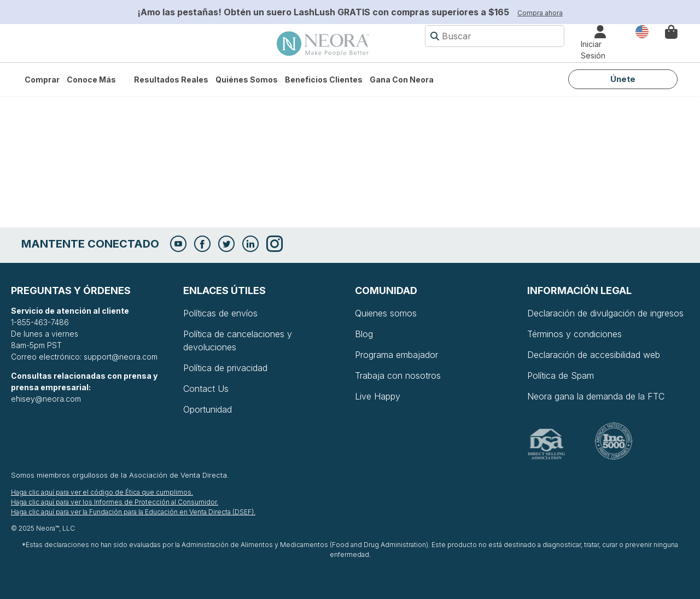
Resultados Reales (171, 80)
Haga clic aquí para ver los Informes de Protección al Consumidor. (115, 502)
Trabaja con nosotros (398, 375)
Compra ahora (540, 13)
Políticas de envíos (220, 313)
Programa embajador (396, 355)
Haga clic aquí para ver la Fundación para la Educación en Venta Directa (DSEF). (133, 512)
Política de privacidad (225, 368)
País (642, 31)
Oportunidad (208, 409)
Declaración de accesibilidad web (594, 355)
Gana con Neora (402, 80)
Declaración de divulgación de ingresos (605, 313)
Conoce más (91, 80)
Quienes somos (386, 313)
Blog (364, 334)
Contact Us (206, 389)
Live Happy (378, 396)
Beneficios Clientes (324, 80)
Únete (623, 79)
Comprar (42, 80)
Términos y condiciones (574, 334)
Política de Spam (561, 375)
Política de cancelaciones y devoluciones (238, 340)
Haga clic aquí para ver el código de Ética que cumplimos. (102, 492)
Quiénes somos (247, 80)
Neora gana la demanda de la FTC (596, 396)
